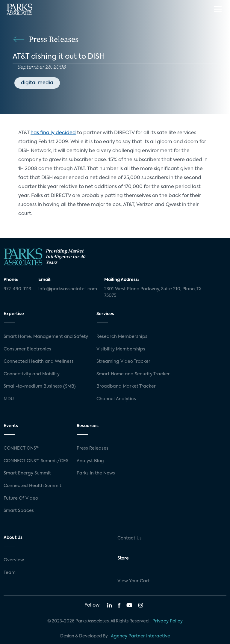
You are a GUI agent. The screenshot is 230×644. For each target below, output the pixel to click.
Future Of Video (21, 498)
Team (10, 573)
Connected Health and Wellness (39, 362)
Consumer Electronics (27, 349)
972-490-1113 (17, 289)
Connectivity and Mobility (32, 374)
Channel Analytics (116, 399)
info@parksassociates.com (68, 289)
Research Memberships (122, 337)
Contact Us (130, 538)
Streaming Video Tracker (123, 362)
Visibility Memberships (121, 349)
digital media (37, 83)
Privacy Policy (168, 621)
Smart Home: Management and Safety (46, 337)
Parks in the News (96, 473)
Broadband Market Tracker (126, 386)
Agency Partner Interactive (140, 636)
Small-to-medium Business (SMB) (40, 386)
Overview (14, 560)
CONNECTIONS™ (22, 448)
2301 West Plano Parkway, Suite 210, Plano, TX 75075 (153, 292)
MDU (9, 399)
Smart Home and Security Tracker (133, 374)
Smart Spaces (19, 511)
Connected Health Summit (32, 486)
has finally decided (53, 133)
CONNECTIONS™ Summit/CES (36, 461)
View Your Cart (134, 581)
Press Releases (93, 448)
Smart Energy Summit (27, 473)
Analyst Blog (90, 461)
